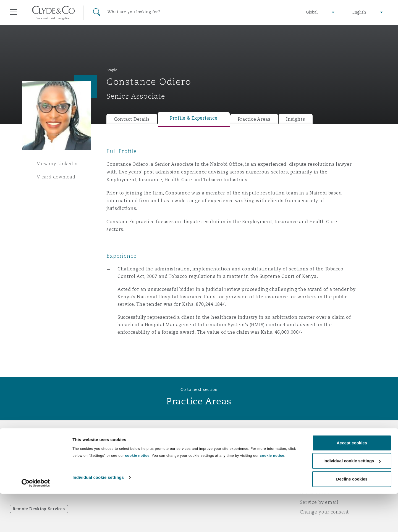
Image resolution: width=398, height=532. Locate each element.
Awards (115, 454)
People (112, 70)
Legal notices (315, 444)
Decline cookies (352, 517)
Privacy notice (316, 454)
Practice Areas (254, 119)
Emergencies (225, 444)
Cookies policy (317, 463)
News (113, 463)
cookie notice (137, 494)
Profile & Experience (194, 118)
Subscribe (214, 454)
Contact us (216, 464)
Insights (296, 119)
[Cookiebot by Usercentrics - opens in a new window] (36, 521)
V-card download (56, 177)
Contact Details (132, 119)
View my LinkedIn (57, 164)
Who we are (120, 444)
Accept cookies (352, 481)
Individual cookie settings (98, 516)
